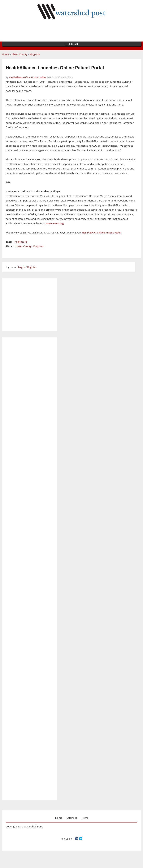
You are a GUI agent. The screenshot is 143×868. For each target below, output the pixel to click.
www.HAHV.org (55, 223)
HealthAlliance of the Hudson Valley (27, 77)
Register (32, 267)
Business (72, 818)
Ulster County (19, 54)
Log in (21, 267)
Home (5, 54)
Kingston (35, 54)
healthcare (21, 242)
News (85, 818)
